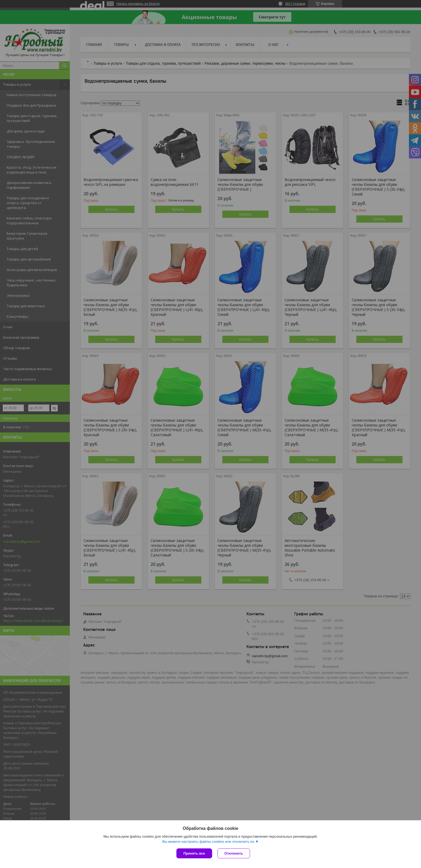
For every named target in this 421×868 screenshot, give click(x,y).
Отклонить (234, 853)
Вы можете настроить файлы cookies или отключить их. (209, 842)
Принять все (194, 853)
